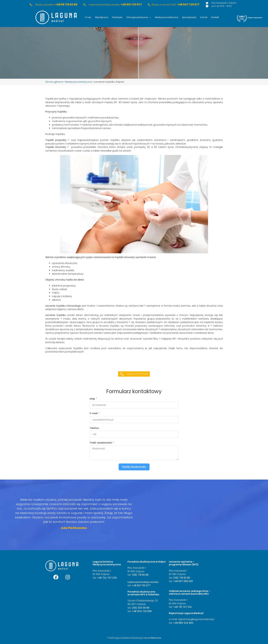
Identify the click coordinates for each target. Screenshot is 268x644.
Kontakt (215, 17)
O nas (88, 17)
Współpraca (102, 17)
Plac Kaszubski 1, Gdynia (224, 3)
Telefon (94, 428)
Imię (92, 399)
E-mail (94, 413)
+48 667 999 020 (183, 581)
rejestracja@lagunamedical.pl (196, 619)
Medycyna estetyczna (167, 17)
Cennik (204, 17)
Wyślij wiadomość (134, 467)
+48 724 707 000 (107, 578)
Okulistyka (117, 17)
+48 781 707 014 (182, 607)
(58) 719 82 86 (140, 575)
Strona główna (54, 82)
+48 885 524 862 (183, 623)
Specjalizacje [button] (189, 17)
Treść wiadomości (101, 443)
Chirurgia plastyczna (139, 17)
